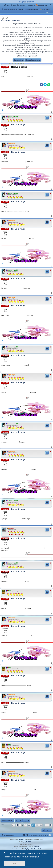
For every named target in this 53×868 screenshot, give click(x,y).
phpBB (21, 840)
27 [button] (25, 825)
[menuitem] (7, 5)
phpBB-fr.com (30, 842)
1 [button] (20, 825)
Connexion (18, 60)
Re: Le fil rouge (19, 67)
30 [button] (37, 825)
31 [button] (41, 825)
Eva (9, 590)
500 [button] (47, 825)
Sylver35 (36, 847)
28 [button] (29, 825)
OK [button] (15, 863)
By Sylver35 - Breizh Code (33, 849)
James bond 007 (13, 116)
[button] (13, 825)
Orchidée (12, 144)
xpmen (11, 528)
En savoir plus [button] (32, 857)
